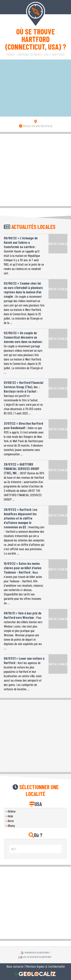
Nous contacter (15, 966)
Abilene (12, 811)
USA (46, 54)
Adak (10, 816)
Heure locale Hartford (35, 126)
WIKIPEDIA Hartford (35, 953)
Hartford (58, 54)
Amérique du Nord (30, 54)
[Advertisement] (35, 169)
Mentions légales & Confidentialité (45, 966)
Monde (11, 54)
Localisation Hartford (35, 957)
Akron (11, 821)
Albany (11, 825)
